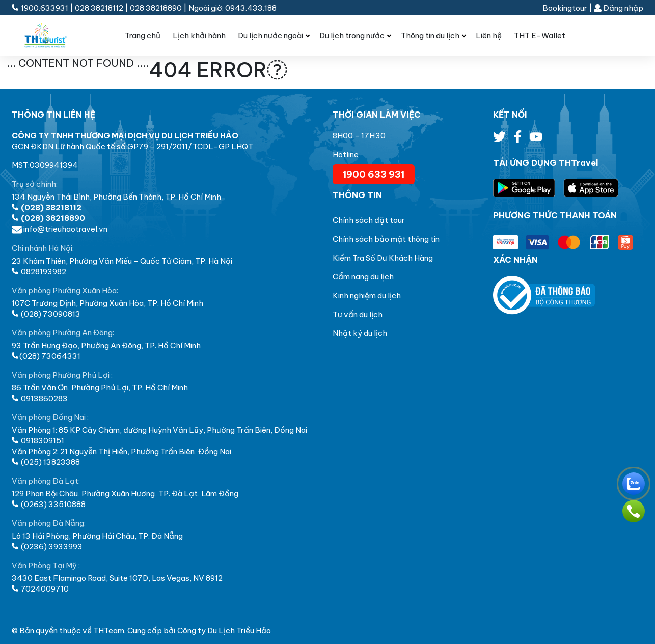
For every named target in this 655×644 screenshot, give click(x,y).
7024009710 (40, 589)
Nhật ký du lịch (360, 333)
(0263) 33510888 (49, 504)
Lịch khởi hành (199, 35)
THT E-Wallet (540, 35)
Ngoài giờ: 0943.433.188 (233, 8)
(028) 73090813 (46, 314)
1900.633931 (41, 8)
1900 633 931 (374, 174)
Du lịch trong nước (352, 35)
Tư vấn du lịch (358, 314)
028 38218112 (99, 8)
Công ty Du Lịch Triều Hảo (224, 631)
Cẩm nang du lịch (363, 277)
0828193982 (39, 272)
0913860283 (40, 398)
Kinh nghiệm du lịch (367, 296)
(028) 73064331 (46, 356)
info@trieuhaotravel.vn (60, 229)
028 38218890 (156, 8)
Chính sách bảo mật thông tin (386, 239)
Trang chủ (143, 35)
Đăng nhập (619, 8)
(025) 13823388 (46, 462)
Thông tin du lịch (430, 35)
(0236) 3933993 (47, 547)
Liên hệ (489, 35)
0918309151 (38, 441)
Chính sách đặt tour (369, 220)
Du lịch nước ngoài (270, 35)
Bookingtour (565, 8)
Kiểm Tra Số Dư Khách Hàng (383, 258)
